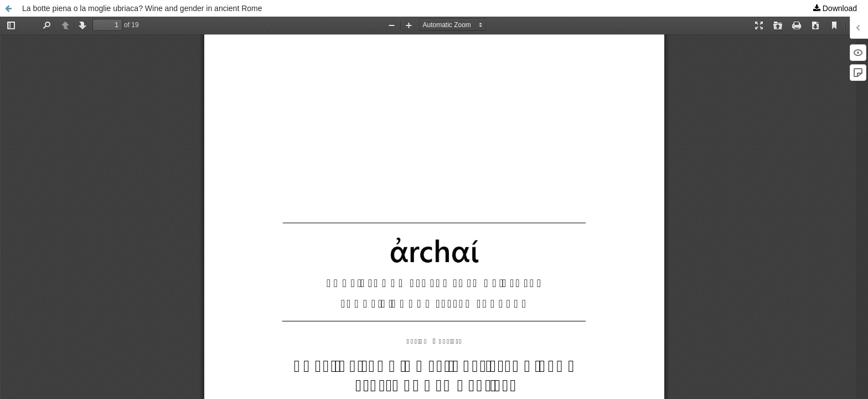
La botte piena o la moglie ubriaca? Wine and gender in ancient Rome (142, 8)
